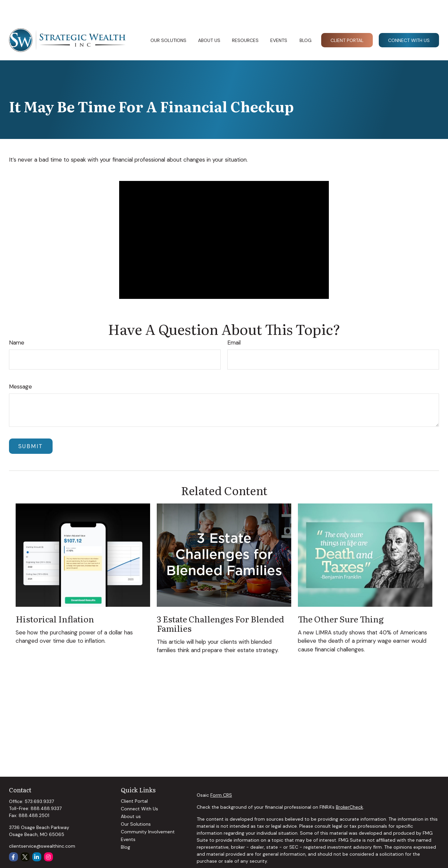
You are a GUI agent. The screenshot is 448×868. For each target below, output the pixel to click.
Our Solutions (136, 804)
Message (20, 367)
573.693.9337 (39, 781)
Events (128, 819)
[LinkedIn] (37, 837)
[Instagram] (48, 837)
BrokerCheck (349, 787)
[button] (168, 20)
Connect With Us (139, 789)
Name (17, 323)
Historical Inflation (55, 599)
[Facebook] (13, 837)
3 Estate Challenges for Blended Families (221, 603)
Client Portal (134, 781)
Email (234, 323)
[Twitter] (25, 837)
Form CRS (221, 775)
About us (131, 796)
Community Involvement (148, 812)
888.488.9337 (46, 788)
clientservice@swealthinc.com (42, 826)
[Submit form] (31, 426)
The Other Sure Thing (341, 599)
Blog (125, 827)
